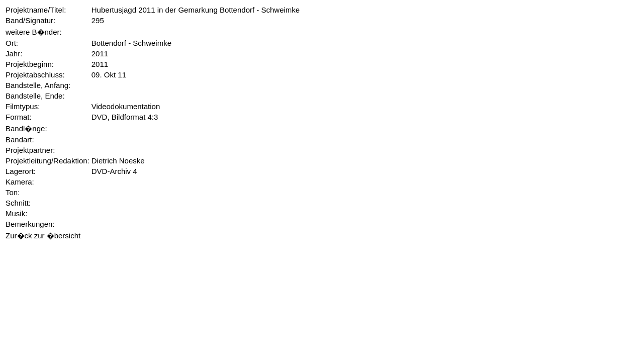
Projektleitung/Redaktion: (48, 161)
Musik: (16, 213)
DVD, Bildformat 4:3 (125, 117)
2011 (100, 54)
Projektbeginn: (30, 64)
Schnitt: (18, 203)
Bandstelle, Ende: (35, 96)
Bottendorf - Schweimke (131, 43)
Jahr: (14, 54)
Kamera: (20, 182)
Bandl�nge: (26, 128)
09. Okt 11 (109, 75)
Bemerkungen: (30, 224)
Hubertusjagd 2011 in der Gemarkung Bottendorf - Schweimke (196, 10)
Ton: (13, 192)
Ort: (12, 43)
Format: (19, 117)
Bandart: (20, 140)
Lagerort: (21, 171)
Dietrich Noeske (118, 161)
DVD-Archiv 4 (114, 171)
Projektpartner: (30, 150)
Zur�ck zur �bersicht (43, 236)
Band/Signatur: (30, 20)
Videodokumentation (126, 106)
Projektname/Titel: (36, 10)
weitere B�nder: (34, 32)
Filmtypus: (23, 106)
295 (98, 20)
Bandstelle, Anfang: (38, 85)
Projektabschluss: (35, 75)
